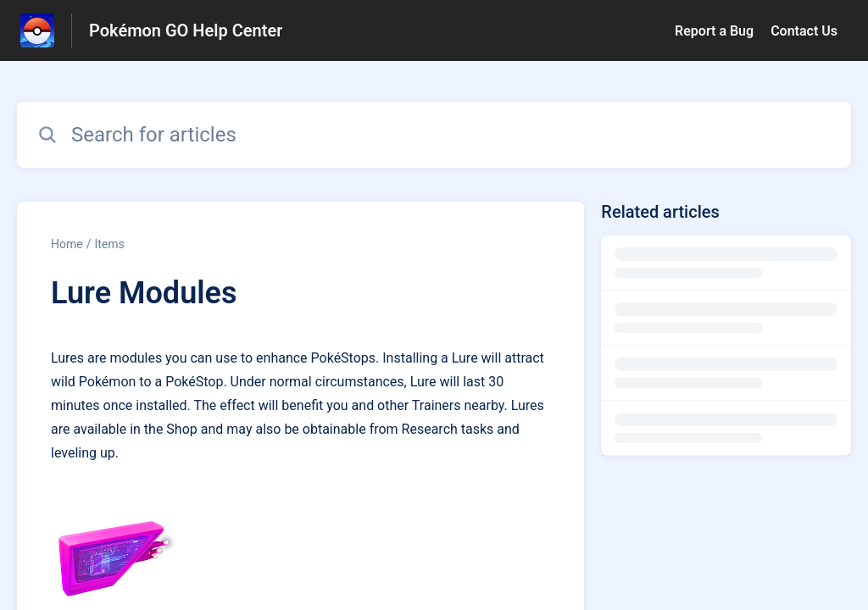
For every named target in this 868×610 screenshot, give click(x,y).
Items (109, 244)
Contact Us (804, 31)
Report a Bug (714, 31)
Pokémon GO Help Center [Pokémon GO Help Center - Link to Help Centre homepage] (186, 30)
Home (67, 244)
